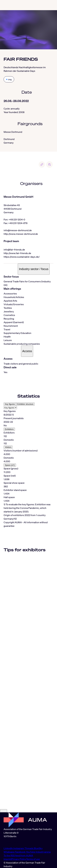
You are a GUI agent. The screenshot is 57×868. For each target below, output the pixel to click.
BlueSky (38, 848)
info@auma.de (11, 842)
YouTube (31, 852)
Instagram (19, 848)
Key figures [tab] (10, 404)
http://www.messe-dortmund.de (21, 234)
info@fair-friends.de (14, 250)
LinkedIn (8, 848)
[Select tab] (10, 408)
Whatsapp (9, 852)
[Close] (4, 811)
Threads (29, 848)
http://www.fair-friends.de (17, 253)
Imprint (8, 859)
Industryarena (43, 852)
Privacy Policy (19, 859)
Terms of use (33, 859)
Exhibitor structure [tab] (25, 404)
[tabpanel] (29, 461)
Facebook (21, 852)
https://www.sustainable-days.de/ (22, 257)
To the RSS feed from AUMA (18, 855)
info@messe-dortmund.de (18, 230)
